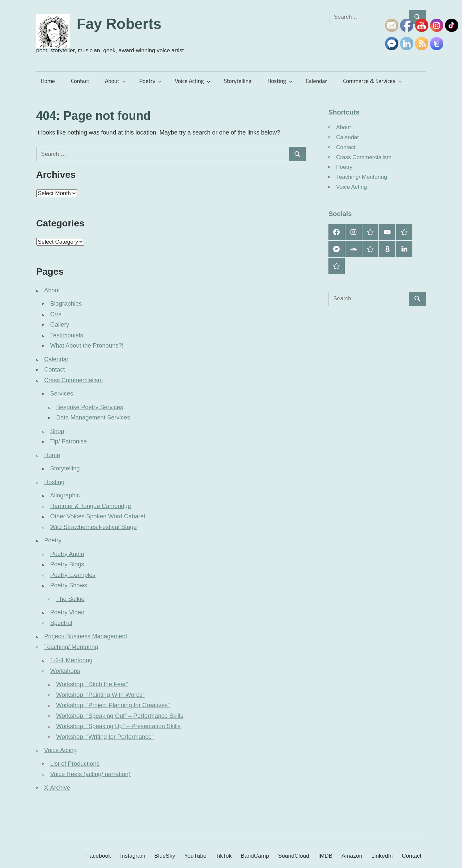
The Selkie (70, 599)
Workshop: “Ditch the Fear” (92, 684)
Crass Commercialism (74, 380)
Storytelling (238, 81)
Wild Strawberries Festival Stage (94, 527)
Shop (57, 431)
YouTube (195, 856)
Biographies (66, 304)
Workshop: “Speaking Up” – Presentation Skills (119, 726)
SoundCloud (294, 856)
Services (62, 394)
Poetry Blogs (67, 564)
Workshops (65, 671)
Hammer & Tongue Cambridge (91, 506)
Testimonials (67, 335)
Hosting (280, 81)
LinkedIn (382, 856)
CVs (56, 314)
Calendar (316, 81)
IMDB (326, 856)
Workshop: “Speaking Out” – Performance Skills (120, 716)
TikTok (224, 856)
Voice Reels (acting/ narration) (90, 774)
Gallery (60, 325)
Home (48, 81)
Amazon (352, 856)
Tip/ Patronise (69, 441)
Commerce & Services (373, 81)
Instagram (133, 856)
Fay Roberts (119, 24)
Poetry (151, 81)
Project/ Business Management (86, 636)
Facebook (99, 856)
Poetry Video (67, 612)
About (115, 81)
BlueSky (165, 856)
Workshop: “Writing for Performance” (105, 737)
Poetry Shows (69, 585)
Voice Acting (193, 81)
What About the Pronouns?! (87, 346)
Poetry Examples (73, 575)
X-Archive (57, 788)
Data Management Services (93, 418)
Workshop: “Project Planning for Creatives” (113, 705)
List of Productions (75, 764)
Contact (80, 81)
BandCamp (255, 856)
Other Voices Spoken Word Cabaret (98, 516)
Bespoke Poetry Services (90, 407)
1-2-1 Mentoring (71, 660)
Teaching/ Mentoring (71, 647)
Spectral (61, 623)
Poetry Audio (67, 554)
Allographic (65, 495)
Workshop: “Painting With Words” (100, 695)
